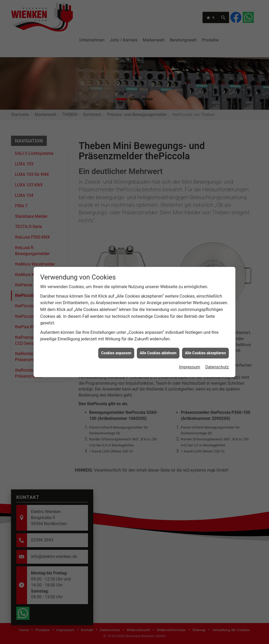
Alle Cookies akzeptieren (205, 340)
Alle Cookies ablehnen (158, 340)
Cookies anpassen (116, 340)
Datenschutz (217, 354)
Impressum (190, 354)
